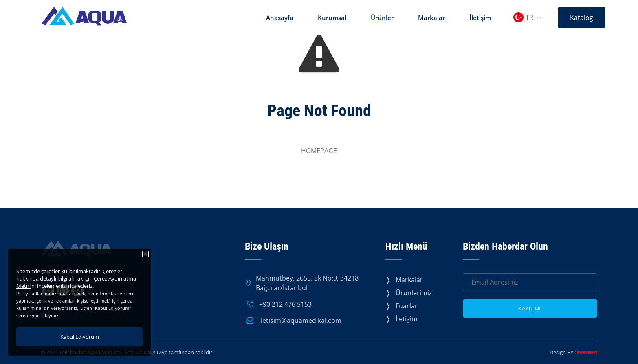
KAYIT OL (530, 308)
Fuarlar (407, 306)
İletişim (480, 18)
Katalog (582, 18)
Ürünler (382, 18)
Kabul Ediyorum (80, 337)
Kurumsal (332, 18)
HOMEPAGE (319, 151)
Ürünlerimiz (414, 293)
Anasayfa (280, 18)
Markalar (431, 18)
